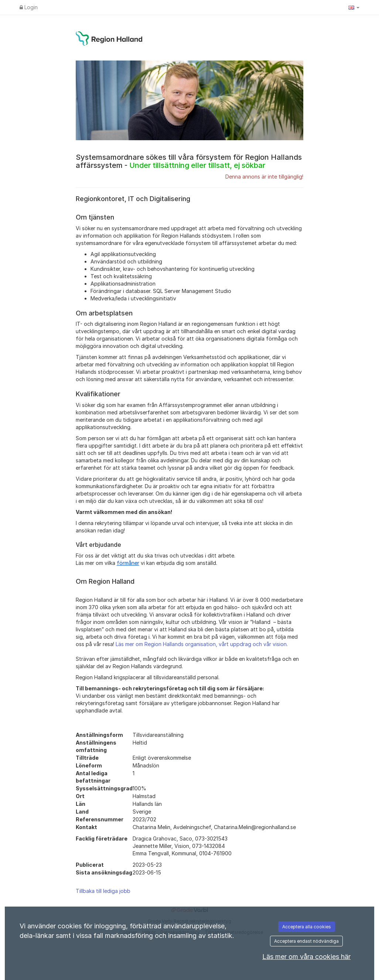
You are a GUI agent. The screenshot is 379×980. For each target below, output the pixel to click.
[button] (354, 7)
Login (29, 7)
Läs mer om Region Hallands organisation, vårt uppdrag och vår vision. (202, 644)
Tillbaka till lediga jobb (103, 891)
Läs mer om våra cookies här (306, 957)
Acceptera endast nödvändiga (306, 941)
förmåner (128, 563)
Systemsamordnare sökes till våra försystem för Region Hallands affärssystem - (189, 161)
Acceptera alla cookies (307, 927)
